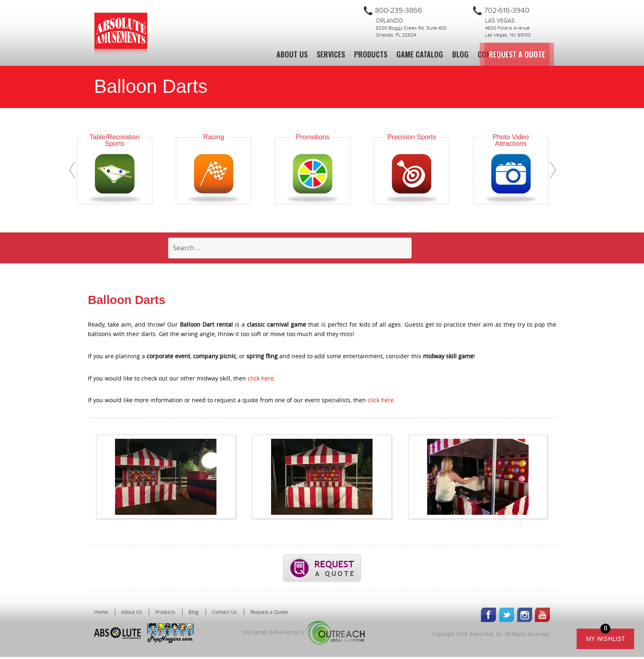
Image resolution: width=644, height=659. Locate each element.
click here (261, 380)
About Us (292, 54)
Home (101, 614)
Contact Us (497, 54)
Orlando (389, 21)
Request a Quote (562, 54)
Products (371, 54)
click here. (382, 402)
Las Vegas (500, 21)
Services (331, 54)
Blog (460, 54)
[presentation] (72, 170)
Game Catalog (420, 54)
